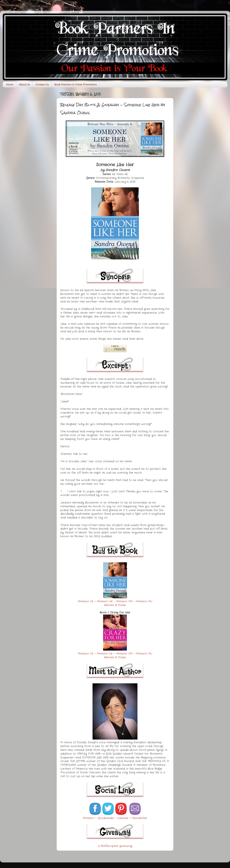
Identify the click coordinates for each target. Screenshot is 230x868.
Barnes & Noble (115, 605)
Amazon (88, 818)
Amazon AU (144, 601)
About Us (24, 84)
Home (10, 84)
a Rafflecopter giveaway (115, 846)
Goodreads (106, 818)
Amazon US (86, 601)
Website (123, 818)
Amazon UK (105, 601)
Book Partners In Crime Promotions (76, 84)
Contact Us (42, 84)
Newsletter (140, 818)
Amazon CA (124, 601)
